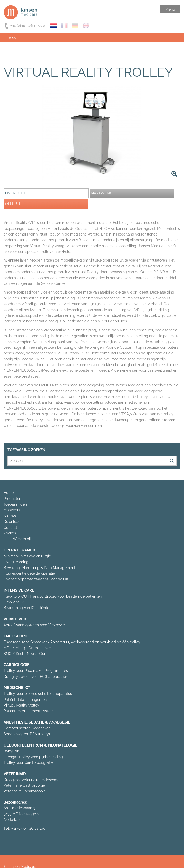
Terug (12, 37)
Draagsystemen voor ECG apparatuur (35, 677)
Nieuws (10, 516)
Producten (12, 499)
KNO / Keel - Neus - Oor (25, 654)
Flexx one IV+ (15, 602)
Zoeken (10, 533)
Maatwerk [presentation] (101, 193)
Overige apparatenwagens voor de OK (36, 579)
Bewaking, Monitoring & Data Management (39, 568)
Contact (10, 528)
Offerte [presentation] (13, 204)
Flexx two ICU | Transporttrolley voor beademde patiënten (53, 596)
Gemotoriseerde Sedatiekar (27, 728)
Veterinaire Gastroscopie (24, 785)
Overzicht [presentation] (15, 193)
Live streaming (16, 562)
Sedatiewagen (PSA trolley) (27, 734)
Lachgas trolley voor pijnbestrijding (33, 757)
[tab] (46, 193)
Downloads (13, 522)
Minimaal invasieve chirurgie (27, 556)
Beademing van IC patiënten (27, 608)
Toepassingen (15, 504)
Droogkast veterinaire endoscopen (33, 780)
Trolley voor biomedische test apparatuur (39, 694)
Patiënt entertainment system (29, 711)
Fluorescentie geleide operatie (29, 573)
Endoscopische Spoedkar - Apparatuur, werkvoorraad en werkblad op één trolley (72, 642)
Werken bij (22, 539)
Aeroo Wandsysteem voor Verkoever (34, 625)
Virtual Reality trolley (21, 705)
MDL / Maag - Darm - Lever (27, 648)
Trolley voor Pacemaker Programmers (36, 671)
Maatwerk (12, 510)
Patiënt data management (26, 700)
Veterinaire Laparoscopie (25, 791)
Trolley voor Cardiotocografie (28, 762)
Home (9, 493)
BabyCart (12, 751)
